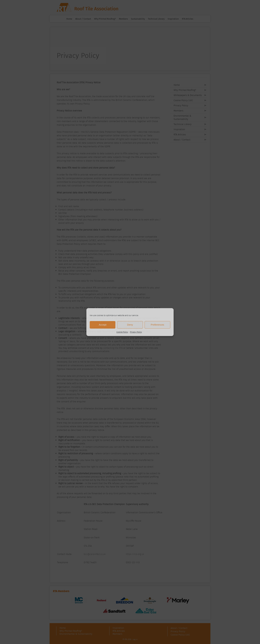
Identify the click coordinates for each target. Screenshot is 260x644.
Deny (130, 325)
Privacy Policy (136, 332)
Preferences (157, 325)
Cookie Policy (122, 332)
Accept (103, 325)
